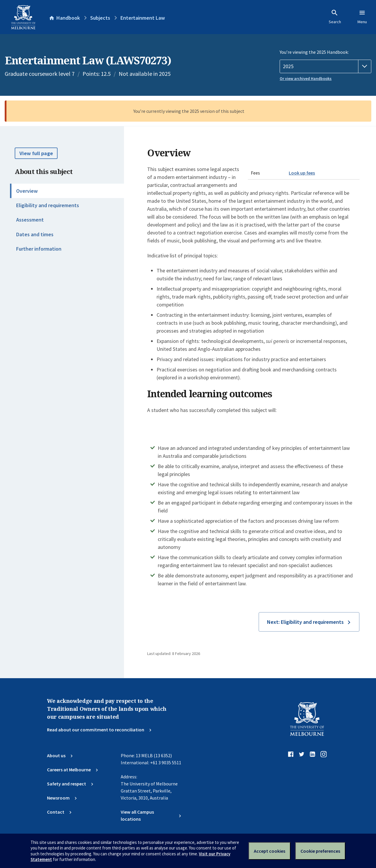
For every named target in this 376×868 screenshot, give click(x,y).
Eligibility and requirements (48, 205)
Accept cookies (270, 851)
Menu (362, 17)
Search (335, 17)
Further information (39, 249)
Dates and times (35, 234)
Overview (27, 191)
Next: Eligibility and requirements (305, 622)
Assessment (30, 220)
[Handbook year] (325, 66)
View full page (36, 153)
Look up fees (302, 173)
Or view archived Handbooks (306, 78)
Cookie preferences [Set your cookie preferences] (320, 851)
